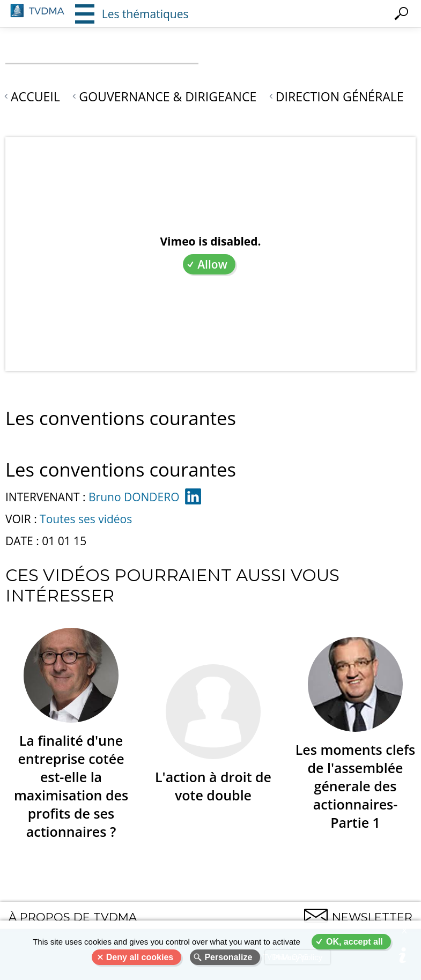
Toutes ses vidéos (86, 519)
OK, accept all (354, 942)
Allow (212, 264)
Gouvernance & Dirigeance (168, 96)
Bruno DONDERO (134, 497)
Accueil (35, 96)
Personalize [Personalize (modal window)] (228, 957)
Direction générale (340, 96)
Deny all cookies (140, 957)
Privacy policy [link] (298, 957)
